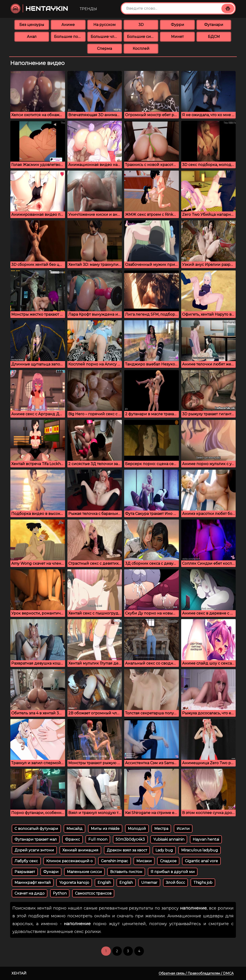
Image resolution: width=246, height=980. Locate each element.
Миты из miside (105, 829)
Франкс (73, 839)
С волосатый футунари (36, 829)
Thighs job (203, 883)
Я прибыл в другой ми (173, 872)
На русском (104, 25)
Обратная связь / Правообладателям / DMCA (196, 973)
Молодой (137, 829)
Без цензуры (32, 25)
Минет (177, 37)
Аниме (68, 25)
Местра (161, 829)
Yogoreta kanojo (74, 883)
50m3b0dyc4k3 (130, 839)
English (126, 883)
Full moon (98, 839)
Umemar (149, 883)
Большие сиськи (143, 37)
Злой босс (175, 883)
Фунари (51, 872)
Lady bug (164, 850)
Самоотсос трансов (93, 893)
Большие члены (106, 37)
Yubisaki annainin (169, 839)
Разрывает (25, 872)
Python (60, 893)
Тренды (88, 9)
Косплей (141, 49)
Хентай (19, 973)
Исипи (183, 829)
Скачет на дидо (30, 893)
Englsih (104, 883)
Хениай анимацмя (80, 850)
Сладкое (168, 861)
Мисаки (144, 861)
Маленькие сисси (84, 872)
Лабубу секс (26, 861)
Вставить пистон (126, 872)
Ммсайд (74, 829)
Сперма (104, 49)
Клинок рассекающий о (69, 861)
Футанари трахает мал (36, 839)
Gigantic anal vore (201, 861)
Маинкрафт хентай (33, 883)
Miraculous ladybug (200, 850)
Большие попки (70, 37)
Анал (32, 37)
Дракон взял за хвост (127, 850)
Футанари (214, 25)
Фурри (177, 25)
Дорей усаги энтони (34, 850)
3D (141, 25)
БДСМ (214, 37)
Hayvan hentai (206, 839)
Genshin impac (114, 861)
